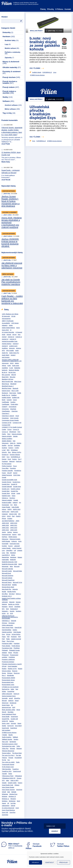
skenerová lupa (6, 707)
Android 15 (13, 339)
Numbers (19, 611)
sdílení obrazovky (7, 694)
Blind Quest (18, 382)
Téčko (18, 746)
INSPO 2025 (14, 512)
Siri (12, 705)
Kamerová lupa (6, 534)
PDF (8, 637)
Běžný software (12, 109)
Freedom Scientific (7, 471)
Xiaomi (4, 803)
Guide (18, 493)
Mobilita (14, 585)
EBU (8, 450)
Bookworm (5, 393)
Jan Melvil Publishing (8, 521)
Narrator (18, 602)
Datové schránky (7, 436)
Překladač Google (14, 650)
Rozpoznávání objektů (8, 678)
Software (8, 101)
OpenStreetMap (7, 630)
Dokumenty (5, 443)
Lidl (15, 550)
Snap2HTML (6, 719)
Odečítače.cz (6, 621)
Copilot (4, 429)
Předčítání (17, 648)
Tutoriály (4, 774)
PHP (19, 637)
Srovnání (13, 723)
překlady (4, 653)
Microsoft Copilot (7, 571)
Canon (15, 400)
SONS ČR (5, 721)
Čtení (9, 434)
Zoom (17, 808)
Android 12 (19, 337)
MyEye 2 (18, 594)
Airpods (9, 335)
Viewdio (4, 783)
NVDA (4, 613)
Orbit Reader (17, 632)
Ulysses (19, 778)
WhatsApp (5, 794)
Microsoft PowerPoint (8, 580)
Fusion (4, 473)
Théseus (4, 758)
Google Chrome (7, 482)
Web (9, 792)
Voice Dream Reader (8, 787)
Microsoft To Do (17, 582)
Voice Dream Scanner (8, 790)
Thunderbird (18, 758)
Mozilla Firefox (12, 592)
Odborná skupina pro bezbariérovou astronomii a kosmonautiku (10, 617)
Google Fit (14, 484)
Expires (14, 459)
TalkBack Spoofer (7, 739)
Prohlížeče (12, 657)
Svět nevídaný (6, 730)
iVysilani (10, 519)
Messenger (5, 566)
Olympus (4, 623)
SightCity (11, 701)
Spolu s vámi (6, 723)
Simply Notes (6, 705)
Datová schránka (17, 434)
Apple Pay (5, 353)
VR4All (4, 792)
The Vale (18, 755)
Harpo (14, 496)
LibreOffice (9, 550)
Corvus (9, 429)
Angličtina (5, 348)
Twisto (10, 774)
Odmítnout (50, 862)
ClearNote (13, 409)
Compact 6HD (6, 425)
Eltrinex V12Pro (17, 452)
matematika (5, 560)
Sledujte (34, 846)
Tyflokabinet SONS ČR (9, 778)
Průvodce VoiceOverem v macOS (12, 664)
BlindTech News (7, 388)
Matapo (20, 557)
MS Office (5, 594)
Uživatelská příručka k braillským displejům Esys (43, 112)
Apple (17, 351)
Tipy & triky (9, 113)
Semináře (5, 698)
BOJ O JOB (15, 391)
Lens (3, 550)
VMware (17, 785)
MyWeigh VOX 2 (7, 596)
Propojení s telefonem (8, 659)
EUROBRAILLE (16, 457)
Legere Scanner (17, 548)
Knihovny (14, 541)
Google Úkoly (6, 493)
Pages (4, 637)
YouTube (13, 803)
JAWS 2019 (14, 523)
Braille (19, 393)
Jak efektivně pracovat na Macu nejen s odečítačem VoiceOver (12, 265)
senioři (11, 698)
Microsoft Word (6, 585)
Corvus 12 (5, 432)
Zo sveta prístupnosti (8, 808)
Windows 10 (12, 796)
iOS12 (4, 516)
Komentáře (5, 544)
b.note (11, 368)
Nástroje (4, 604)
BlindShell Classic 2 (8, 386)
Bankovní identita (14, 370)
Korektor (4, 546)
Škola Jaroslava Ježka (8, 710)
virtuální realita (12, 783)
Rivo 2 (4, 675)
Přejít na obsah (1, 1)
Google (4, 477)
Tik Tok (4, 760)
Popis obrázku (6, 646)
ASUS (12, 363)
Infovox (4, 509)
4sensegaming (6, 319)
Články (43, 9)
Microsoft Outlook (7, 578)
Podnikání (17, 644)
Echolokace (14, 450)
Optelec (15, 630)
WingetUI (13, 799)
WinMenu (5, 801)
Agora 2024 (5, 330)
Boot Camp (13, 393)
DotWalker (17, 445)
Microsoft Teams (7, 582)
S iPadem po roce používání (10, 687)
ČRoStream (13, 432)
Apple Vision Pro (14, 353)
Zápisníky (9, 58)
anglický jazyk (13, 346)
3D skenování (6, 316)
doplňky (4, 445)
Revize (4, 673)
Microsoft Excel (6, 573)
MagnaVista (5, 557)
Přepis (10, 653)
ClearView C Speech (8, 416)
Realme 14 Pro (12, 669)
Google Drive (6, 484)
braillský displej (6, 398)
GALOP (9, 473)
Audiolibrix (5, 368)
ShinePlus (17, 698)
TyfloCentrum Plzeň (8, 776)
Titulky (18, 762)
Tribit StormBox (6, 769)
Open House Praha (8, 628)
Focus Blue (5, 468)
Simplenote (13, 703)
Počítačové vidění (7, 644)
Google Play (14, 491)
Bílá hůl (14, 375)
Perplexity (14, 637)
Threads (11, 758)
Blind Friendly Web (7, 382)
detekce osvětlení (7, 439)
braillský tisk (16, 398)
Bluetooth (15, 388)
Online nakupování (7, 625)
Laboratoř (17, 546)
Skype (18, 710)
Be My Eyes (12, 372)
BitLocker (13, 377)
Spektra (12, 721)
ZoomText (12, 812)
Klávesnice (5, 539)
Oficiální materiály (12, 67)
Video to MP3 (14, 780)
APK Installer (10, 351)
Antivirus (18, 348)
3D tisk (13, 316)
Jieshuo (10, 532)
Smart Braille (6, 717)
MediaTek (13, 560)
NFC (3, 609)
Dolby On (13, 443)
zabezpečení (6, 806)
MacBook (13, 553)
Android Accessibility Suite (10, 341)
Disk (14, 441)
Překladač (5, 650)
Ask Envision (6, 357)
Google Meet (6, 491)
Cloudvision (5, 418)
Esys (8, 457)
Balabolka (17, 368)
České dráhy (14, 404)
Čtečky (4, 434)
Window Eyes (13, 794)
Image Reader (6, 507)
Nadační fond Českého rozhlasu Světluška (11, 599)
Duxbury (11, 448)
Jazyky (4, 532)
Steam (19, 723)
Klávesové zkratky (15, 539)
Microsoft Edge (17, 571)
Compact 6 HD (17, 423)
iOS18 (9, 516)
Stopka (4, 726)
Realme (4, 669)
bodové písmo (6, 391)
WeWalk (14, 792)
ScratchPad (11, 691)
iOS (19, 514)
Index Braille (15, 507)
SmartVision (14, 717)
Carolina (13, 402)
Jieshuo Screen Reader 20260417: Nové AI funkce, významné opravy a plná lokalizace (10, 201)
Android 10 (11, 337)
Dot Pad (10, 445)
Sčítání (4, 691)
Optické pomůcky (7, 632)
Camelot (9, 400)
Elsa (9, 452)
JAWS (17, 521)
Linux (3, 553)
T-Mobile (4, 735)
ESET (4, 457)
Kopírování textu (14, 544)
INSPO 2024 (6, 512)
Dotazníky (8, 32)
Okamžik (14, 621)
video (8, 780)
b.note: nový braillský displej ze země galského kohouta (45, 44)
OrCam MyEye (16, 634)
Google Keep (17, 487)
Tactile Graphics (7, 737)
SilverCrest (5, 703)
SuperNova (14, 728)
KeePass (5, 537)
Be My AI (5, 372)
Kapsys (14, 534)
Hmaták (16, 500)
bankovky (5, 370)
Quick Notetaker (12, 666)
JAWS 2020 (5, 525)
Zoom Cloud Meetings (8, 810)
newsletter (17, 607)
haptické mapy (6, 496)
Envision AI (5, 455)
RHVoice (10, 673)
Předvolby (64, 862)
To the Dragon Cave (8, 767)
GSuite (13, 493)
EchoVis (4, 452)
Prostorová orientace (8, 662)
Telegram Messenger (8, 751)
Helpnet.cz (5, 498)
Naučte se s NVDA (14, 604)
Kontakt (68, 9)
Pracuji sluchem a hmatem (10, 82)
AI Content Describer (8, 332)
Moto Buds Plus (7, 589)
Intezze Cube (13, 514)
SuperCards (5, 728)
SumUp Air (10, 726)
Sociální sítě (14, 719)
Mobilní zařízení (12, 48)
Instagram (5, 514)
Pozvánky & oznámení (12, 72)
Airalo (4, 335)
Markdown (13, 557)
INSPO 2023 (17, 509)
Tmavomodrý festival (8, 765)
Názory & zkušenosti (11, 62)
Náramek (12, 602)
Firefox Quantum (7, 466)
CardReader (5, 402)
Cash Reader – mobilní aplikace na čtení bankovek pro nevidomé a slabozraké (12, 300)
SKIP (14, 707)
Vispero (20, 783)
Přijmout (36, 862)
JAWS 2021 (14, 525)
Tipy (9, 760)
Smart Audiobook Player (9, 714)
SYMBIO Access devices (9, 733)
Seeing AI (16, 694)
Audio (9, 366)
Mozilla (4, 592)
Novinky (12, 611)
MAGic (13, 555)
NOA (7, 609)
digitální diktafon (7, 441)
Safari (12, 689)
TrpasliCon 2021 (7, 771)
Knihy (20, 541)
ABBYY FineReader (8, 321)
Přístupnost (5, 655)
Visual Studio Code (8, 785)
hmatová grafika (7, 503)
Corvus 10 (16, 429)
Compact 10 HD (7, 423)
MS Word (12, 594)
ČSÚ (19, 432)
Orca (3, 634)
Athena (4, 366)
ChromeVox (5, 409)
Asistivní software (13, 105)
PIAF (3, 639)
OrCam (8, 634)
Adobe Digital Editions (8, 328)
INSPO (10, 509)
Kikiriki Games (13, 537)
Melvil (20, 564)
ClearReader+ (6, 411)
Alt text (14, 335)
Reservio (15, 671)
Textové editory (6, 753)
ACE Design (15, 323)
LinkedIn (20, 550)
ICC (11, 505)
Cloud (17, 416)
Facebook (5, 461)
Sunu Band (18, 726)
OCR (11, 613)
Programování (14, 655)
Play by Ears (10, 641)
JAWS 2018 (5, 523)
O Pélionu (59, 9)
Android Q (5, 346)
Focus (15, 466)
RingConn (17, 673)
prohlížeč (5, 657)
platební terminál (16, 639)
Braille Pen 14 (6, 395)
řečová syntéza (6, 671)
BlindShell (13, 384)
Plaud (4, 641)
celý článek (35, 68)
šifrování (4, 701)
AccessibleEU (6, 323)
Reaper (20, 669)
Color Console (14, 418)
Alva (19, 335)
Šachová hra (6, 689)
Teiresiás (12, 749)
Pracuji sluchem (11, 77)
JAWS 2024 (5, 530)
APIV (3, 351)
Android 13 (5, 339)
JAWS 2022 (5, 528)
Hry (20, 503)
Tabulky (11, 735)
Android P (16, 344)
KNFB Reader (6, 541)
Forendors (13, 468)
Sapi (17, 689)
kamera (15, 532)
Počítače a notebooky (13, 53)
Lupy (8, 44)
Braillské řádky (12, 40)
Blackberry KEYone (8, 379)
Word (18, 801)
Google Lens (6, 489)
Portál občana (16, 646)
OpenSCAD (18, 628)
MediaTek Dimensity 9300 (9, 564)
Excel (9, 459)
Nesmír (11, 607)
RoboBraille (10, 675)
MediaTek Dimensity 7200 (9, 562)
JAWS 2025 (14, 530)
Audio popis (16, 366)
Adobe (11, 325)
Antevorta (12, 348)
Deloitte (15, 436)
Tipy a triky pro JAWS (8, 762)
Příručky (51, 9)
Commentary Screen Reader (10, 420)
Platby (8, 639)
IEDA (15, 505)
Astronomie (5, 363)
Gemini (15, 473)
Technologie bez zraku (8, 746)
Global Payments (7, 475)
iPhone (4, 519)
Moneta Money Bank (8, 587)
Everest (4, 459)
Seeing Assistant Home (9, 696)
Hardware (9, 37)
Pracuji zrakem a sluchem (9, 92)
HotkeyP (15, 503)
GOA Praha (17, 475)
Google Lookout (15, 489)
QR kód (4, 666)
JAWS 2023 (14, 528)
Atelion (17, 363)
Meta (11, 566)
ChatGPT (5, 407)
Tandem (16, 739)
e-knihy (17, 448)
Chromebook (12, 407)
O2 (8, 613)
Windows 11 (5, 799)
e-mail (4, 450)
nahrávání (5, 602)
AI (11, 330)
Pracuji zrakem (11, 87)
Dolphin (19, 443)
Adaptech (5, 325)
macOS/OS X (6, 555)
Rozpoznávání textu (8, 682)
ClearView (14, 411)
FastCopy (19, 461)
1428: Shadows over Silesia (10, 314)
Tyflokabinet (18, 776)
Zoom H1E (5, 812)
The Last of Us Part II (8, 755)
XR (8, 803)
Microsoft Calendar (7, 569)
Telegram (19, 749)
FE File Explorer (7, 464)
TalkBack (15, 737)
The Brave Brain (17, 753)
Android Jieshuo (7, 344)
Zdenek (13, 806)
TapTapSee (13, 742)
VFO (3, 780)
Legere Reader (6, 548)
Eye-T (20, 459)
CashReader (6, 404)
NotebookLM (14, 609)
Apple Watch (6, 355)
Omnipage (12, 623)
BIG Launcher (6, 375)
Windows (5, 796)
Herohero (12, 498)
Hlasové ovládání (7, 500)
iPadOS (18, 516)
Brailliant (14, 395)
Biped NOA (5, 377)
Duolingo (4, 448)
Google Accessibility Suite (9, 480)
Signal (17, 701)
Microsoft (17, 566)
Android (4, 337)
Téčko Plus (5, 749)
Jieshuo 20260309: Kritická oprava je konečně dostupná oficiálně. (10, 243)
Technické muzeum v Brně (10, 744)
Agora (18, 328)
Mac (8, 553)
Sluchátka (10, 712)
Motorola (15, 589)
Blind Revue (5, 384)
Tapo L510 (5, 742)
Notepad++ (5, 611)
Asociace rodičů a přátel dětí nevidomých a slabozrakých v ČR (12, 360)
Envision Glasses (15, 455)
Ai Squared (19, 332)
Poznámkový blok (7, 648)
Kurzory (11, 546)
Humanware (5, 505)
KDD (19, 534)
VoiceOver (19, 790)
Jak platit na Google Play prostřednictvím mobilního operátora (11, 282)
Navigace (5, 607)
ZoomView (5, 815)
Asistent (13, 355)
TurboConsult (17, 771)
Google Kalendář (7, 487)
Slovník (4, 712)
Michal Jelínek (64, 48)
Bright (4, 400)
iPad (13, 516)
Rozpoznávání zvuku (8, 685)
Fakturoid (12, 461)
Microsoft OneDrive (8, 576)
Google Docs (16, 482)
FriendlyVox (18, 471)
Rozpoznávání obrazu (8, 680)
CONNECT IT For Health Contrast (12, 427)
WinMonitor (12, 801)
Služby (8, 97)
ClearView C (6, 414)
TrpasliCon (15, 769)
